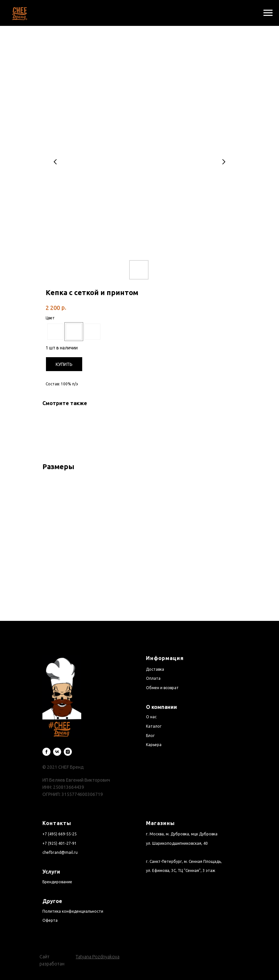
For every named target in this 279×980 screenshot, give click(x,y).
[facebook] (46, 743)
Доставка (155, 661)
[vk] (57, 743)
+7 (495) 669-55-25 (60, 826)
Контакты (57, 815)
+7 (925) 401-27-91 (60, 835)
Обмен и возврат (162, 679)
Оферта (50, 912)
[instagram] (68, 743)
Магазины (160, 815)
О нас (151, 708)
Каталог (154, 718)
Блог (150, 727)
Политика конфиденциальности (73, 903)
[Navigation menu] (268, 13)
